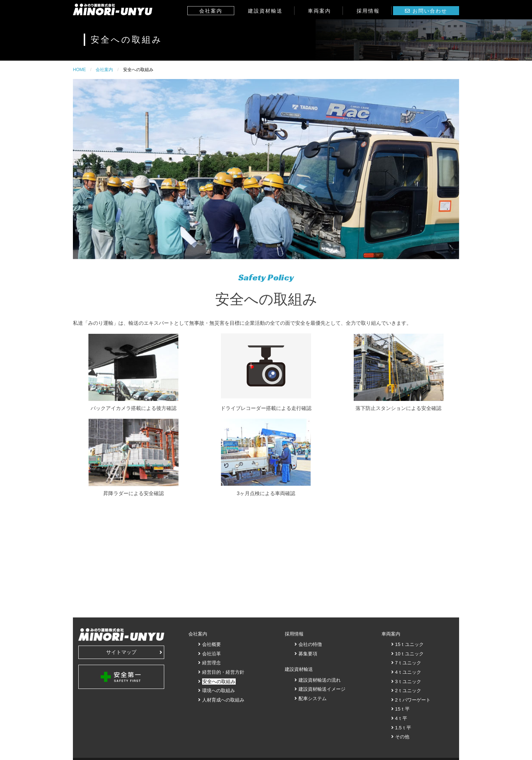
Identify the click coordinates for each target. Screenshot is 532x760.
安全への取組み (219, 682)
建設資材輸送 (265, 11)
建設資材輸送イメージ (322, 689)
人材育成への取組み (223, 700)
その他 (402, 737)
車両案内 (319, 11)
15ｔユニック (410, 644)
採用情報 (368, 11)
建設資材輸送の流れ (320, 680)
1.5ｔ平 (403, 728)
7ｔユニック (408, 663)
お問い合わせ (430, 11)
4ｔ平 (401, 718)
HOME (79, 70)
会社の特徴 (310, 644)
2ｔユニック (408, 691)
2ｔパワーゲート (413, 700)
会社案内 (211, 11)
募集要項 (308, 654)
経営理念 (212, 663)
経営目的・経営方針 (223, 672)
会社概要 (212, 644)
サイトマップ (134, 652)
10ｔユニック (410, 654)
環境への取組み (219, 691)
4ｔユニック (408, 672)
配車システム (313, 698)
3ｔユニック (408, 682)
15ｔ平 (403, 709)
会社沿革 (212, 654)
